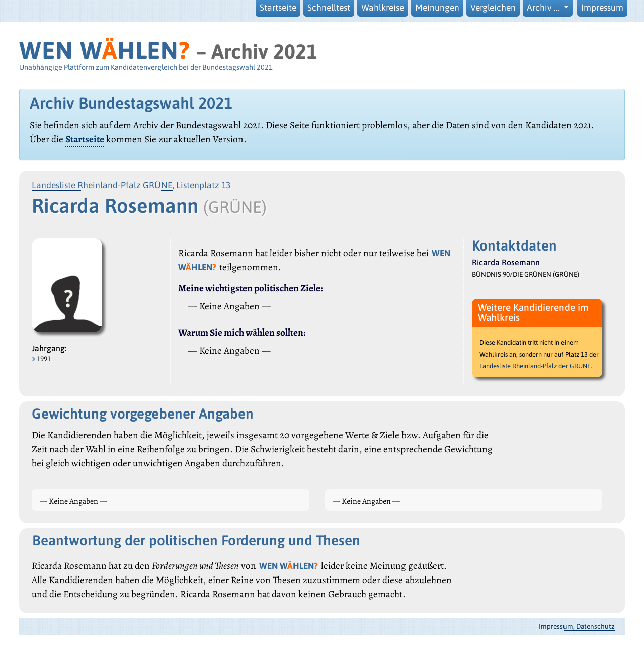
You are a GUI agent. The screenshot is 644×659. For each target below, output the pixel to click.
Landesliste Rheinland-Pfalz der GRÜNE (535, 366)
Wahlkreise (383, 8)
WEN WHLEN (104, 50)
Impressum (602, 8)
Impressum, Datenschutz (577, 626)
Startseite (278, 8)
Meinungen (437, 8)
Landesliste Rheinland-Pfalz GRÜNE (102, 185)
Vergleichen (493, 8)
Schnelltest (329, 8)
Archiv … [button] (544, 8)
